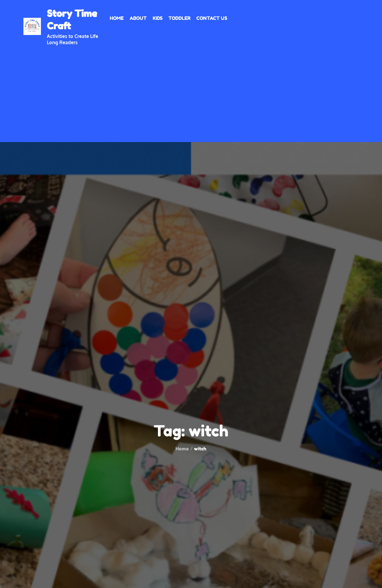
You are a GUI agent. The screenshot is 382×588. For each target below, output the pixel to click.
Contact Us (212, 18)
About (138, 18)
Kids (158, 18)
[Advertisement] (191, 90)
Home (117, 18)
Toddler (179, 18)
